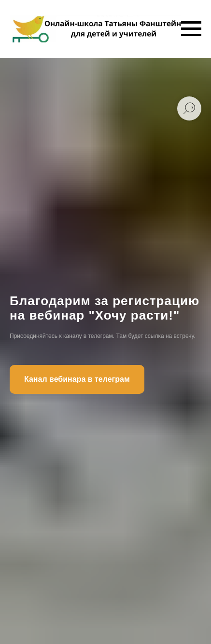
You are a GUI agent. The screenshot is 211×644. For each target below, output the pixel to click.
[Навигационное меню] (191, 29)
